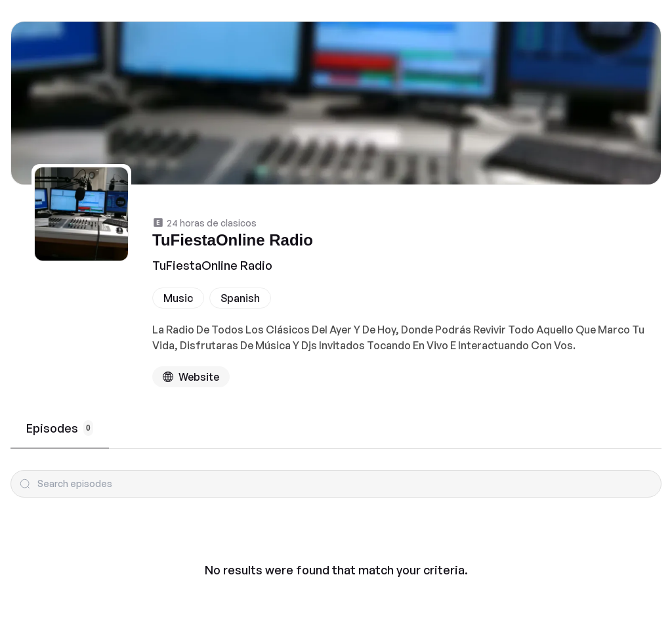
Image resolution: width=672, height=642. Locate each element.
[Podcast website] (191, 377)
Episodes (60, 428)
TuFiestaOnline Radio (212, 265)
